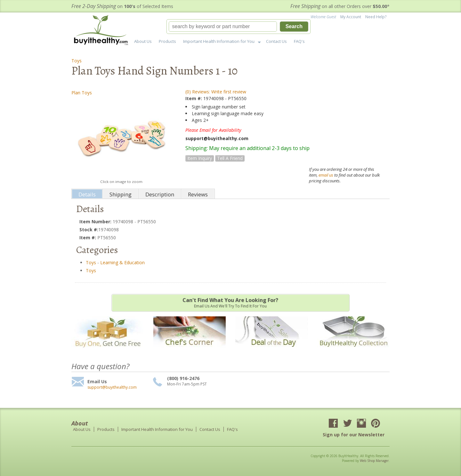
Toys (77, 61)
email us (326, 175)
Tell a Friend (230, 158)
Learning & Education (122, 262)
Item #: (194, 98)
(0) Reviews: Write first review (216, 92)
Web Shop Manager (374, 461)
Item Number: (96, 222)
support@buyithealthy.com (112, 387)
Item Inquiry (200, 158)
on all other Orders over (340, 6)
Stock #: (89, 230)
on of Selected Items (122, 6)
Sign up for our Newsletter (354, 435)
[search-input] (223, 27)
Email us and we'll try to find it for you (230, 303)
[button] (239, 27)
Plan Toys (82, 93)
